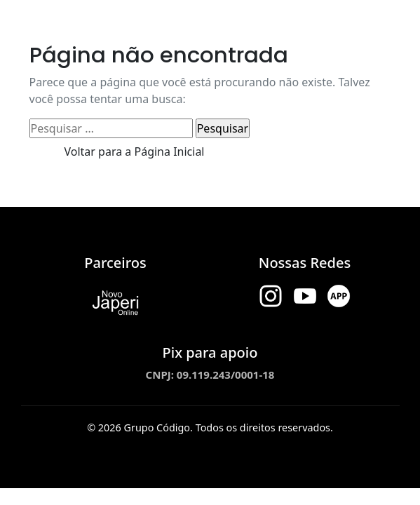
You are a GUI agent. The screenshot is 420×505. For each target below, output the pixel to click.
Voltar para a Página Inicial (135, 151)
